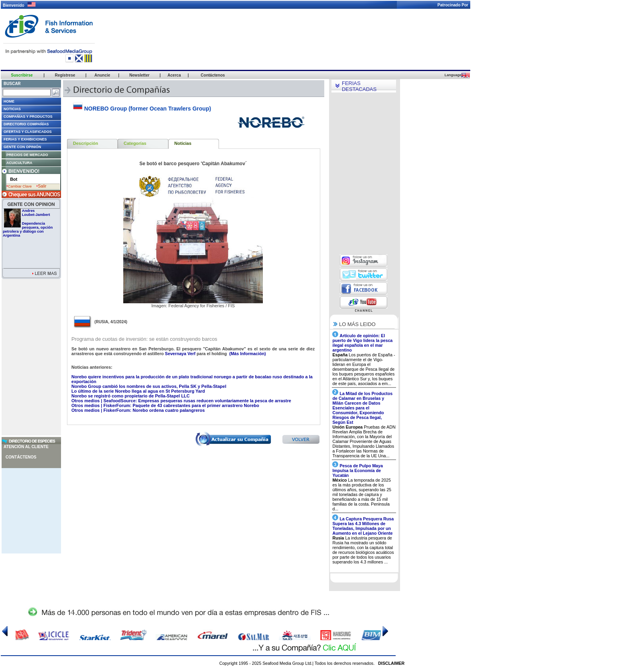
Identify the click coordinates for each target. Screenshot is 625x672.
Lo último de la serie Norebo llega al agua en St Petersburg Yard (138, 391)
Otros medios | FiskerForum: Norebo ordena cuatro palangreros (138, 410)
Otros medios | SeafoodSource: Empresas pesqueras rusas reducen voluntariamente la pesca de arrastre (181, 401)
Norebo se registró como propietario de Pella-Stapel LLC (130, 396)
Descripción (86, 143)
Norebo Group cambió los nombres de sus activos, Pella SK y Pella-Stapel (149, 386)
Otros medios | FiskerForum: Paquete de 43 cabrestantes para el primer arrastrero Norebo (165, 405)
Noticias (183, 143)
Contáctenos (21, 457)
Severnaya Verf (181, 354)
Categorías (135, 143)
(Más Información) (247, 354)
